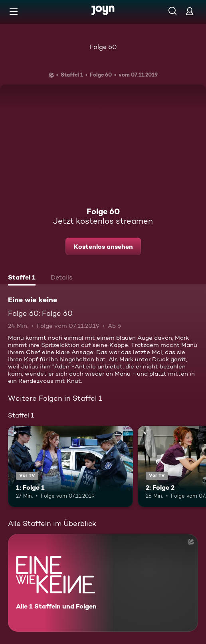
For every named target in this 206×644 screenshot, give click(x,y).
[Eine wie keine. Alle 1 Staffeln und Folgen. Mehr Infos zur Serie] (103, 583)
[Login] (190, 11)
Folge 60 (103, 47)
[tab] (22, 278)
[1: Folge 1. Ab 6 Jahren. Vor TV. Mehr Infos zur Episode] (70, 467)
